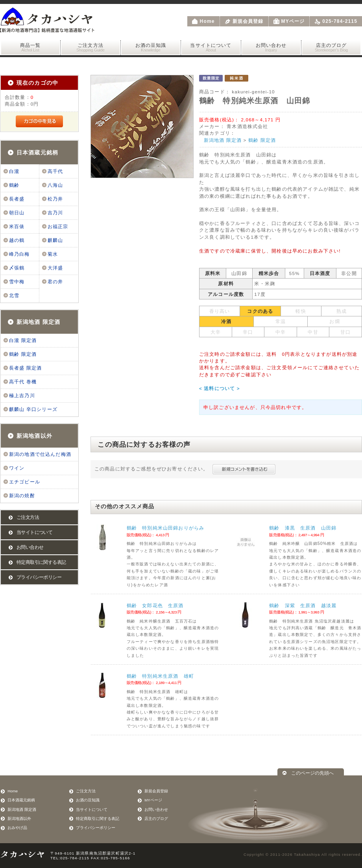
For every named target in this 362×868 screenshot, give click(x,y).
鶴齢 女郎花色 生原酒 (155, 605)
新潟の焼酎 (22, 496)
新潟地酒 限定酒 (38, 322)
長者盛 (17, 199)
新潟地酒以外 (34, 436)
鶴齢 (14, 185)
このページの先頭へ (312, 773)
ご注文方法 (90, 47)
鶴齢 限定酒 (23, 354)
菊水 (53, 254)
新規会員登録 (248, 21)
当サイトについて (211, 47)
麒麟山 (55, 240)
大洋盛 (55, 268)
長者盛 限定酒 (25, 368)
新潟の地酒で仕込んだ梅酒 (40, 454)
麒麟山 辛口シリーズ (33, 409)
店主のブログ (331, 47)
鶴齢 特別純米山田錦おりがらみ (165, 528)
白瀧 (14, 171)
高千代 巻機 (23, 382)
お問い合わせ (271, 47)
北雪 (14, 296)
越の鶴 (17, 240)
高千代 (55, 171)
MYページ (293, 21)
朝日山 (17, 213)
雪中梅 (17, 282)
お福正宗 (58, 227)
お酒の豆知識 (151, 47)
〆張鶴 (17, 268)
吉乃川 (55, 213)
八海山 (55, 185)
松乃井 (55, 199)
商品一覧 (30, 47)
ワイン (17, 468)
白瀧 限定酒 (23, 340)
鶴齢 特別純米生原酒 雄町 (160, 676)
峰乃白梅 (19, 254)
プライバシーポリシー (39, 577)
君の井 (55, 282)
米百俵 (17, 227)
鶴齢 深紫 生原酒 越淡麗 (303, 605)
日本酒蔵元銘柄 (37, 152)
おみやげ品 (17, 828)
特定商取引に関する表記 (41, 562)
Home (207, 21)
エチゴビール (25, 482)
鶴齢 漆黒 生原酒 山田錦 (303, 528)
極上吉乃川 (22, 396)
